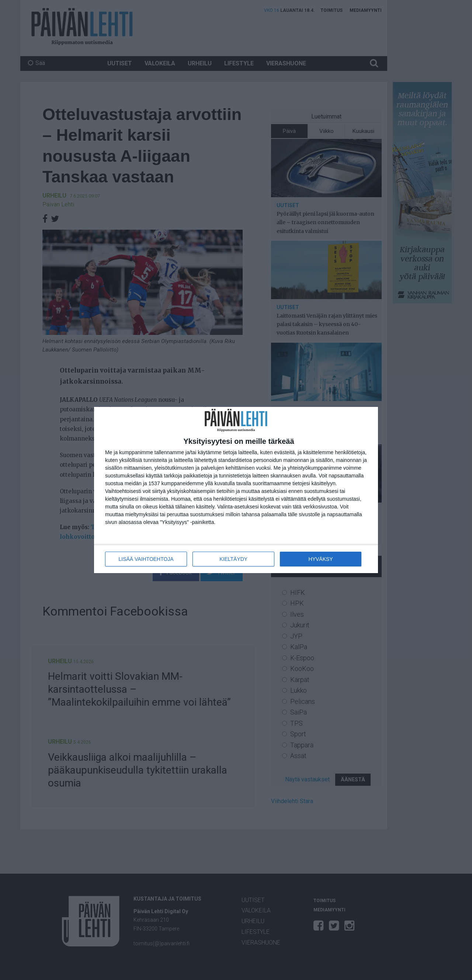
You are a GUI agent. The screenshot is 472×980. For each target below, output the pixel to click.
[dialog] (236, 490)
